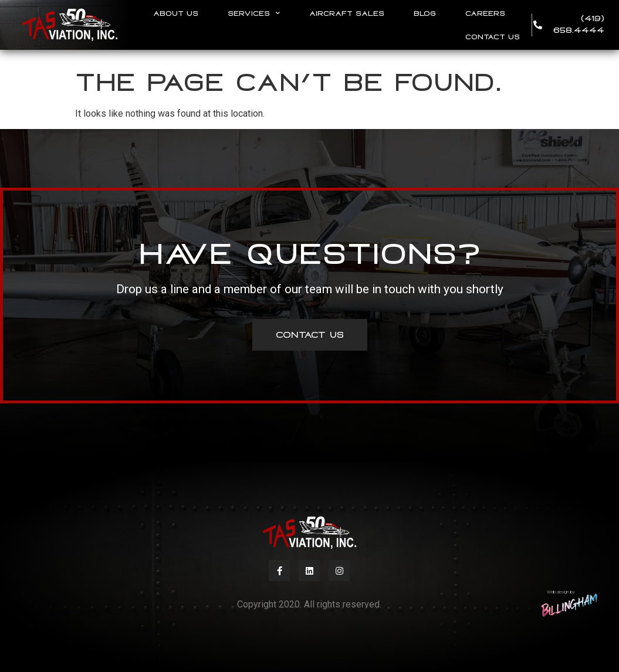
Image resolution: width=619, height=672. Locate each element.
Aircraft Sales (347, 13)
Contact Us (493, 37)
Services (254, 13)
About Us (176, 13)
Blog (425, 13)
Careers (485, 13)
